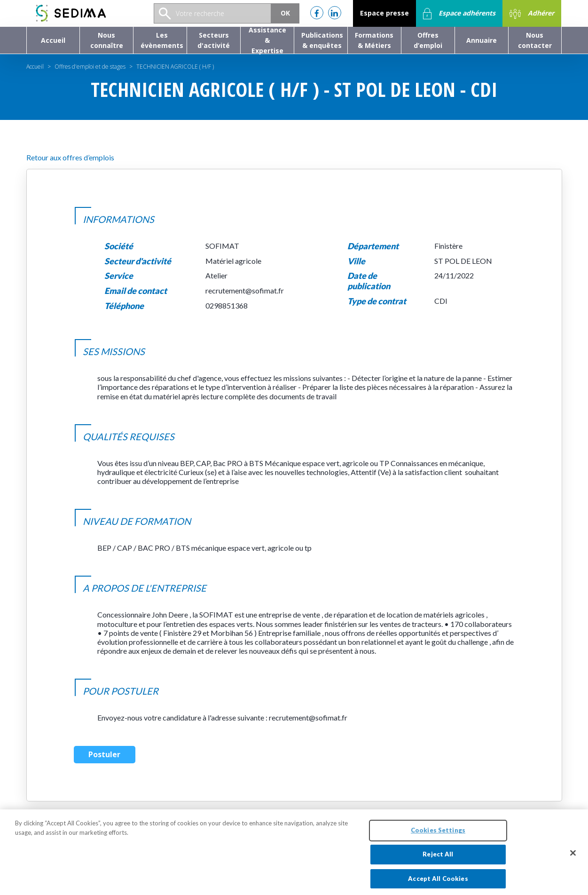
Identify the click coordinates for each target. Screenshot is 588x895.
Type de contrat (377, 301)
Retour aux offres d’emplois (70, 157)
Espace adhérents (459, 14)
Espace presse (384, 13)
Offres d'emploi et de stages (90, 67)
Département (373, 246)
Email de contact (136, 291)
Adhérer (532, 14)
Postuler (104, 754)
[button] (106, 40)
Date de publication (369, 281)
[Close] (573, 857)
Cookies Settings (438, 835)
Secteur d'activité (138, 261)
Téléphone (124, 306)
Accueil (35, 67)
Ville (356, 261)
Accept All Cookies (438, 883)
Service (119, 276)
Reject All (438, 858)
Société (119, 246)
